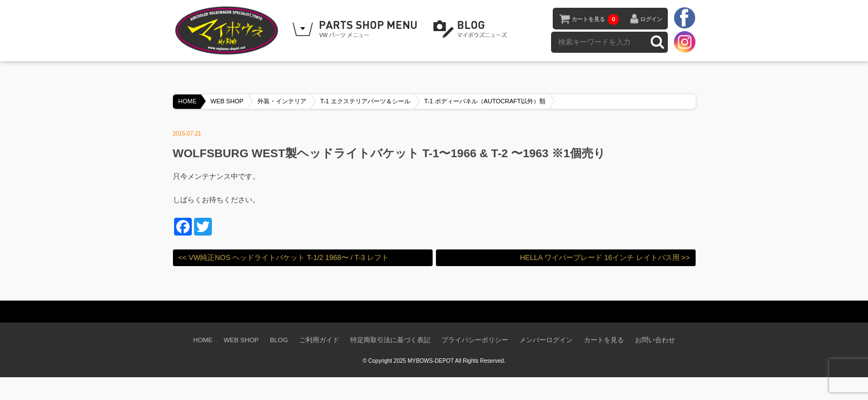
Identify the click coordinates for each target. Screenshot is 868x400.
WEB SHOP (227, 101)
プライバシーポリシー (475, 340)
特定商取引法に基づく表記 (390, 340)
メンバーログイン (546, 340)
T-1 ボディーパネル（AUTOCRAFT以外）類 (485, 101)
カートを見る (595, 19)
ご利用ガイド (319, 340)
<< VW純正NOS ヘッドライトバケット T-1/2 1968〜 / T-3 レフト (284, 257)
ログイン (651, 19)
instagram (685, 42)
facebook (685, 18)
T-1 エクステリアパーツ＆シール (365, 101)
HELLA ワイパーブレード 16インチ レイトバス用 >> (605, 257)
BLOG (472, 29)
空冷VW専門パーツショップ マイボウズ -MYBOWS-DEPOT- (229, 31)
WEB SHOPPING (356, 29)
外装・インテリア (282, 101)
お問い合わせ (655, 340)
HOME (188, 101)
